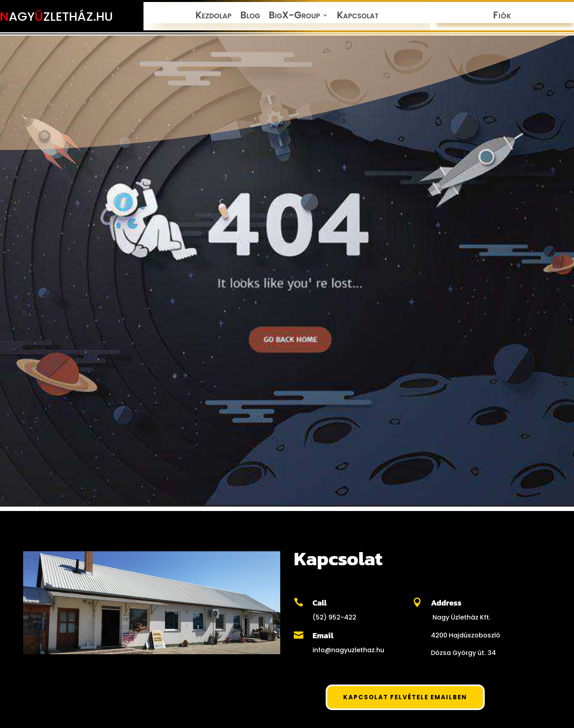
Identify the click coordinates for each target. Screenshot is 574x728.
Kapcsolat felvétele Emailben (405, 697)
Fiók (502, 17)
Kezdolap (213, 17)
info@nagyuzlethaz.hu (348, 650)
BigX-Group (294, 17)
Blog (250, 17)
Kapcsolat (358, 17)
